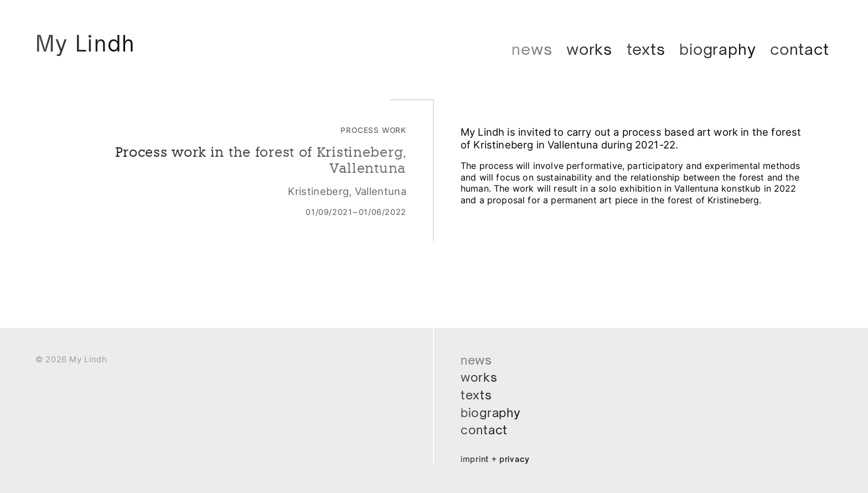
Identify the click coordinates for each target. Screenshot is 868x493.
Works (589, 49)
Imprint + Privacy (500, 459)
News (532, 49)
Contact (800, 49)
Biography (717, 49)
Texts (646, 49)
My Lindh (92, 45)
